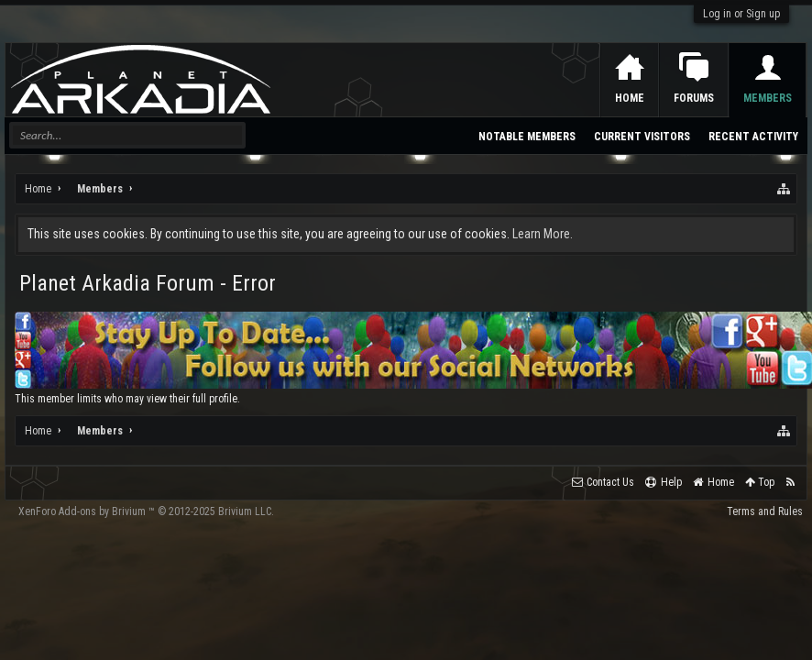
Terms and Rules (765, 511)
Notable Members (527, 137)
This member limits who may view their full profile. (127, 399)
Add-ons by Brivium (146, 511)
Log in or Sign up (741, 14)
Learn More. (543, 234)
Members (768, 98)
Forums (694, 98)
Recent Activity (753, 137)
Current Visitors (642, 137)
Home (630, 98)
